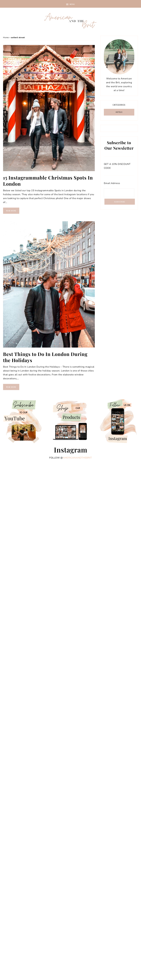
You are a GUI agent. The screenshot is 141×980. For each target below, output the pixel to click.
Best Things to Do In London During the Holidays (45, 357)
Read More (11, 211)
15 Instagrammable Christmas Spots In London (48, 181)
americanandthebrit (77, 458)
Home (6, 38)
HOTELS (119, 112)
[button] (70, 4)
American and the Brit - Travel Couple (70, 21)
